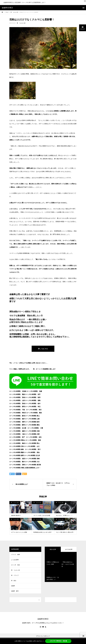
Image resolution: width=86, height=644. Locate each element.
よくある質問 (15, 560)
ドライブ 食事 (15, 554)
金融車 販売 (15, 591)
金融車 (13, 586)
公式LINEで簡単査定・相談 (58, 641)
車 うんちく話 (21, 23)
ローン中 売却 (15, 565)
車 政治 (14, 581)
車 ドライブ (15, 575)
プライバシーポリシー (43, 636)
